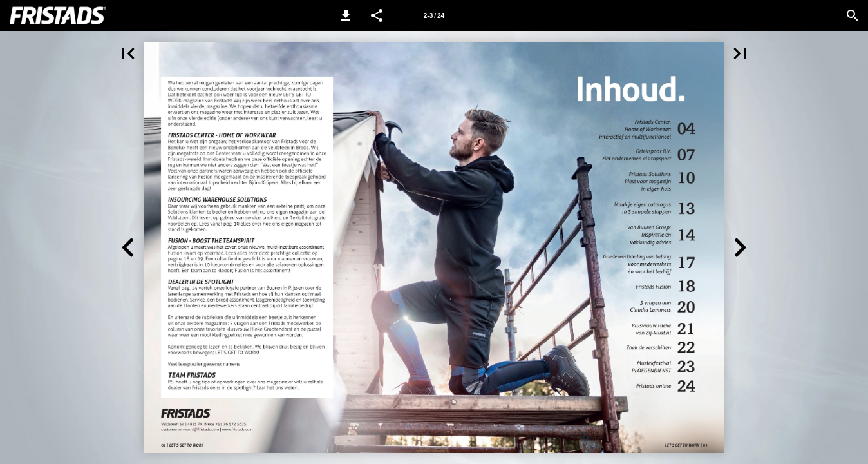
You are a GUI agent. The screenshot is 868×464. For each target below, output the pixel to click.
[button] (346, 15)
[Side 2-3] (434, 15)
